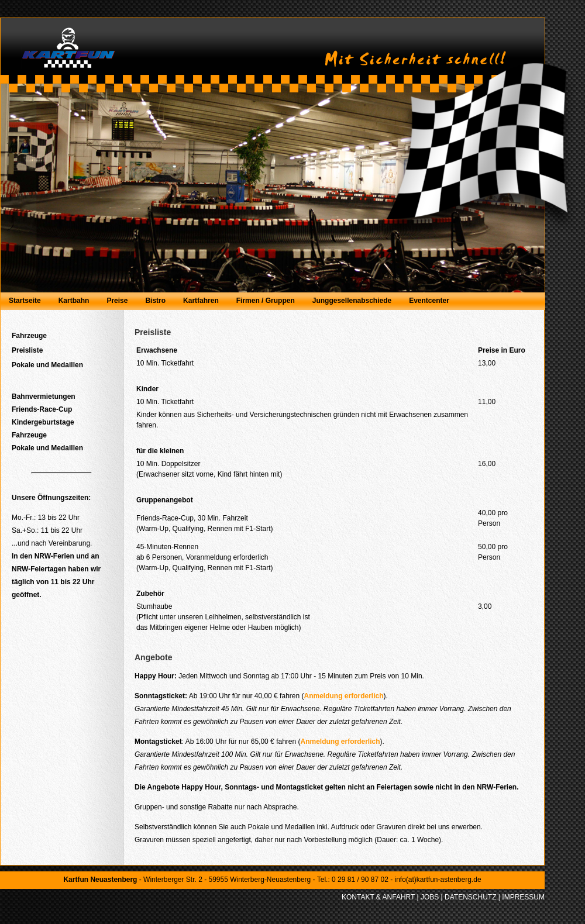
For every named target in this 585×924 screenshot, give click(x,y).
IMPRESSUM (523, 897)
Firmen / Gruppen (266, 301)
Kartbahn (74, 301)
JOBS (430, 897)
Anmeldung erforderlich (343, 696)
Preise (117, 301)
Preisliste (27, 350)
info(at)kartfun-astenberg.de (438, 880)
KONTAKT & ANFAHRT (378, 897)
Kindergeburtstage (43, 422)
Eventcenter (429, 301)
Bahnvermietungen (44, 397)
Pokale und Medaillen (47, 365)
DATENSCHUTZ (470, 897)
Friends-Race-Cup (42, 409)
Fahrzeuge (29, 336)
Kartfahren (201, 301)
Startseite (25, 301)
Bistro (155, 301)
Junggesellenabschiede (352, 301)
